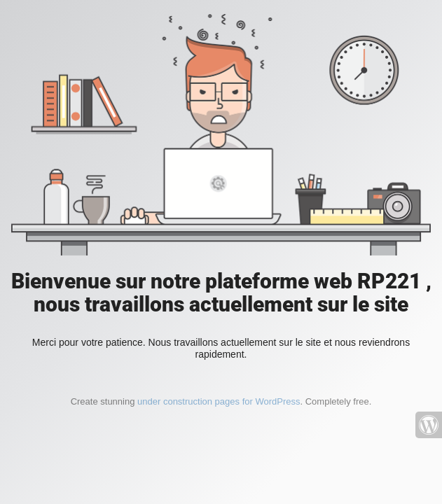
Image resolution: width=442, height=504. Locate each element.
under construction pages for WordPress (219, 401)
